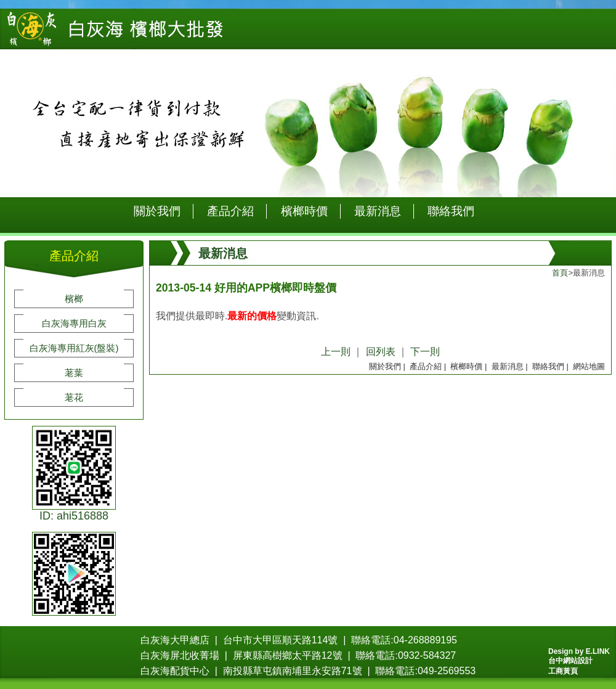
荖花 (74, 397)
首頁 (560, 273)
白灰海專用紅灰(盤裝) (74, 348)
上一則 (336, 352)
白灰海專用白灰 (74, 323)
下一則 (425, 352)
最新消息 (378, 211)
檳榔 (74, 299)
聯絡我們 (451, 211)
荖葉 (74, 373)
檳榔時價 (304, 211)
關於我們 (157, 211)
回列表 (381, 352)
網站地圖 (589, 366)
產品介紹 (230, 211)
